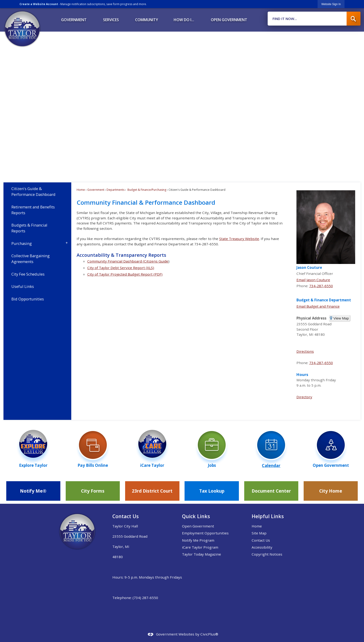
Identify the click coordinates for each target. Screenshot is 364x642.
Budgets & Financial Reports (29, 228)
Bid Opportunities (28, 299)
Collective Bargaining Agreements (31, 259)
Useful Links (23, 286)
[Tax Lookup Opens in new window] (212, 491)
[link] (331, 4)
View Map (341, 318)
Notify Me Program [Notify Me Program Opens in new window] (198, 540)
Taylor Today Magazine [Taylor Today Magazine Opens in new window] (201, 554)
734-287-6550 (321, 286)
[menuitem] (74, 18)
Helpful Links (268, 516)
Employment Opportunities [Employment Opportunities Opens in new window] (205, 533)
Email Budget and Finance (318, 306)
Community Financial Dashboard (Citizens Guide (128, 261)
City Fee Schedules (28, 274)
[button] (354, 19)
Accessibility (262, 547)
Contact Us (261, 540)
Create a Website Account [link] (39, 4)
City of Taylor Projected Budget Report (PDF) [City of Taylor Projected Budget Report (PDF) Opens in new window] (125, 274)
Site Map (259, 533)
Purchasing (22, 243)
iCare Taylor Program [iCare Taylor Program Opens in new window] (200, 547)
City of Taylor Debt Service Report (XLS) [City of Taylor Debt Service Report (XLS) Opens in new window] (121, 268)
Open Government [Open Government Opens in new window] (198, 526)
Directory (304, 397)
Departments (115, 190)
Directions (305, 351)
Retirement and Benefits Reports (33, 210)
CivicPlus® (209, 634)
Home (81, 190)
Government (96, 190)
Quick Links (196, 516)
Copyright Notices (267, 554)
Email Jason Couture (313, 280)
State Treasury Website (239, 239)
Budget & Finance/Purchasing (146, 190)
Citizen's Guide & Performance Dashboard (33, 191)
